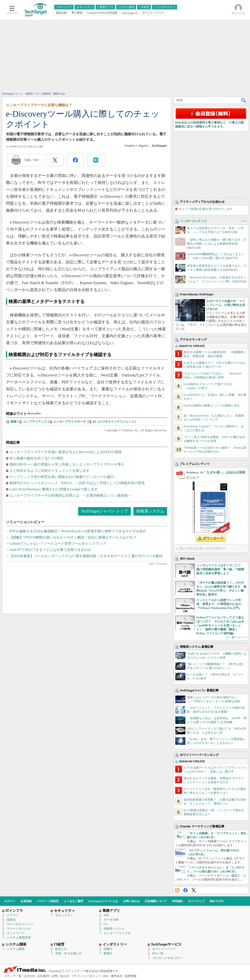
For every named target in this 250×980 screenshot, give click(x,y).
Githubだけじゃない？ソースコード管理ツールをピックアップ (58, 544)
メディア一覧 (13, 976)
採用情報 (131, 976)
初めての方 (217, 901)
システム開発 (16, 949)
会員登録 (26, 901)
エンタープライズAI (117, 933)
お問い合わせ (131, 901)
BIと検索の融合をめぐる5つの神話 (36, 458)
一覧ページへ (238, 637)
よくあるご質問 (74, 901)
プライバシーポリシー (86, 976)
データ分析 (111, 920)
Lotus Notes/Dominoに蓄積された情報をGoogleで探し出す (54, 489)
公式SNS (29, 976)
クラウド (13, 915)
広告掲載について (156, 901)
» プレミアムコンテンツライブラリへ (201, 548)
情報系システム (150, 511)
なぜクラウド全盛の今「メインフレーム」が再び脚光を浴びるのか (226, 305)
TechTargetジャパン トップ (104, 511)
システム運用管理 (19, 938)
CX (106, 924)
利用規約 (177, 901)
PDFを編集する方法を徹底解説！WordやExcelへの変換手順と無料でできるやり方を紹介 (78, 531)
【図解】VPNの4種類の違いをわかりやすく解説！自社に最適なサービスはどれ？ (73, 537)
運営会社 (117, 976)
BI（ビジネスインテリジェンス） (115, 422)
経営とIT (61, 949)
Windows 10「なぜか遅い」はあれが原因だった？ (216, 475)
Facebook (185, 890)
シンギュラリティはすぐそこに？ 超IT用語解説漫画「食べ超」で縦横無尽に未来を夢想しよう (220, 569)
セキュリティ (64, 915)
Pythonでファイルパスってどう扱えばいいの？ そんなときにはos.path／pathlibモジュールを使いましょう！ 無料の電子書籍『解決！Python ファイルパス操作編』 (220, 625)
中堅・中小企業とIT (69, 953)
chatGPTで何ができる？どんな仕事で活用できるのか (50, 550)
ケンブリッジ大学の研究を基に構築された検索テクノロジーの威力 (62, 477)
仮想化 (11, 920)
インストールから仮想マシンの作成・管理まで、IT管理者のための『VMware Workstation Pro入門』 (219, 604)
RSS (177, 890)
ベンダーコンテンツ (193, 221)
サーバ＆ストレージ (20, 924)
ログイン (10, 901)
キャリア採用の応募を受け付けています (205, 209)
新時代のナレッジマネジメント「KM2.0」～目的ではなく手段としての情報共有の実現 (77, 483)
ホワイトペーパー (164, 949)
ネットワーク (16, 933)
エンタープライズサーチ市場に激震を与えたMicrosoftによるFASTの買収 (66, 452)
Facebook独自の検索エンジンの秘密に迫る (212, 406)
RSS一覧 (158, 953)
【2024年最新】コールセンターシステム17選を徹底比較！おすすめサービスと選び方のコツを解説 (86, 556)
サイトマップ (196, 901)
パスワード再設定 (48, 901)
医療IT (108, 949)
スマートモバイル (19, 929)
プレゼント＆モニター (167, 958)
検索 (13, 422)
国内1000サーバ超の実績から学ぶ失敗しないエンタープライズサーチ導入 (67, 464)
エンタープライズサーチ (70, 422)
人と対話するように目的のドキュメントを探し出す (50, 471)
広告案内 (43, 976)
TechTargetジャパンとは (103, 901)
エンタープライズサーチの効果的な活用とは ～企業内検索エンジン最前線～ (70, 495)
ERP (106, 915)
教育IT (108, 953)
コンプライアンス (35, 422)
